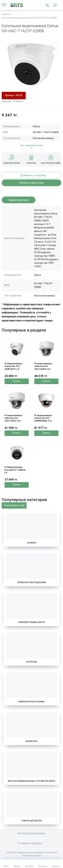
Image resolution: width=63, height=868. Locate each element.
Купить (17, 381)
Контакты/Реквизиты (32, 833)
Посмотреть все (14, 505)
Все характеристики (32, 145)
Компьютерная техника (32, 702)
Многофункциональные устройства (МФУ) (32, 781)
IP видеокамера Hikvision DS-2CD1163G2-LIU (43, 366)
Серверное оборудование (32, 582)
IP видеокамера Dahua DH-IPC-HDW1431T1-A (13, 366)
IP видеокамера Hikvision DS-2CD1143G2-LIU (13, 418)
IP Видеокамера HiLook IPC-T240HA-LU (15, 470)
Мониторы (32, 741)
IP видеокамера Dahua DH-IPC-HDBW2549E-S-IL (43, 418)
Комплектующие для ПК (32, 622)
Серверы (32, 543)
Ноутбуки (32, 662)
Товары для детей (32, 821)
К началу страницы (32, 843)
